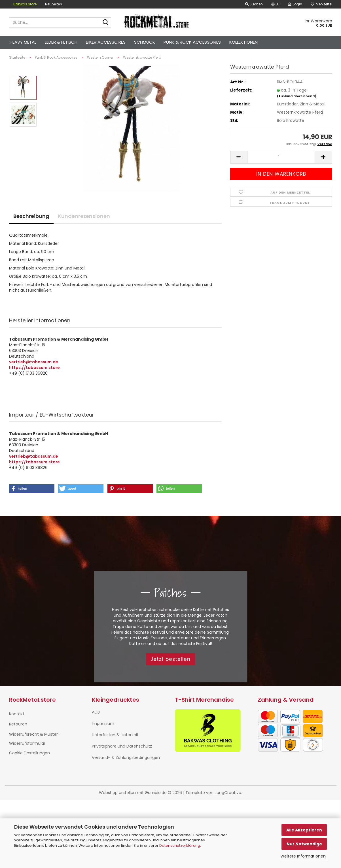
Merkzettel (321, 4)
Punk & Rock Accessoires (192, 42)
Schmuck (145, 42)
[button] (275, 4)
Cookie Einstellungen (29, 753)
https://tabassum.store (34, 368)
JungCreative (228, 793)
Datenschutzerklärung (180, 845)
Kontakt (17, 714)
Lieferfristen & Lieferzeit (115, 735)
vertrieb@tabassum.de (34, 362)
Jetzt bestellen (170, 659)
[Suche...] (106, 23)
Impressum (103, 723)
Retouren (18, 724)
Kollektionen (243, 42)
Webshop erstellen (117, 793)
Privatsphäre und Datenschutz (122, 746)
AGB (96, 712)
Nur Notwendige (304, 844)
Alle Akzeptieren (304, 830)
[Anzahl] (281, 157)
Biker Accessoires (106, 42)
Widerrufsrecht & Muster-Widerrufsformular (35, 739)
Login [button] (295, 4)
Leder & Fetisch (61, 42)
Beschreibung (31, 216)
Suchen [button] (254, 4)
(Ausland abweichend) (297, 96)
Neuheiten (54, 4)
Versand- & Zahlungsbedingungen (126, 757)
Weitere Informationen (303, 856)
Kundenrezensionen (84, 216)
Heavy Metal (23, 42)
